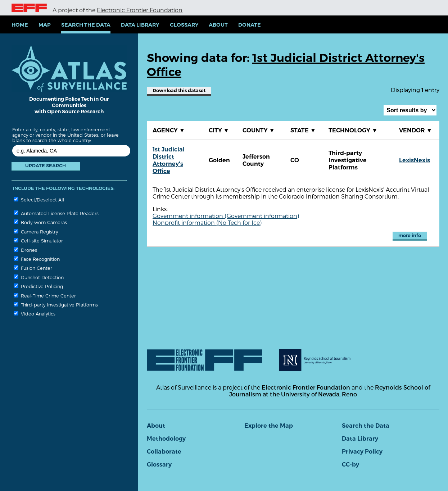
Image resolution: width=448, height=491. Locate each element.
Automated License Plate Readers (56, 213)
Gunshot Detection (39, 277)
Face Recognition (37, 259)
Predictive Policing (38, 286)
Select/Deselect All (39, 199)
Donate (250, 25)
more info (410, 235)
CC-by (350, 465)
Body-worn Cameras (40, 222)
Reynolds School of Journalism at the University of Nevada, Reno (330, 391)
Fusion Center (33, 268)
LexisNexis (415, 160)
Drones (25, 250)
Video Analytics (35, 313)
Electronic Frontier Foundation (140, 10)
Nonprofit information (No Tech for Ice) (207, 222)
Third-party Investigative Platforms (56, 304)
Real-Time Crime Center (45, 295)
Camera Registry (36, 231)
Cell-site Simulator (38, 240)
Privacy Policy (362, 452)
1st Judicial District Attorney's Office (169, 160)
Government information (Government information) (226, 216)
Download (179, 90)
